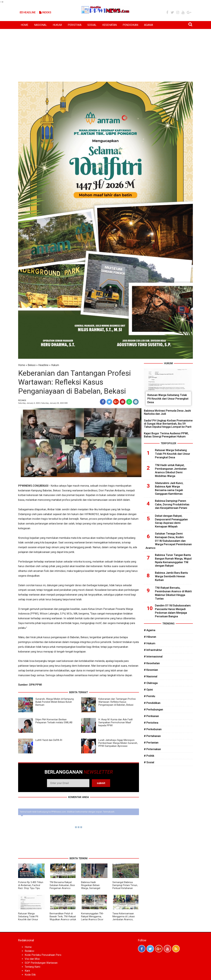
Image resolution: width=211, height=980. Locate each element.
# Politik (149, 756)
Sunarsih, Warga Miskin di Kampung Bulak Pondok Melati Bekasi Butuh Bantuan (55, 702)
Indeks (45, 12)
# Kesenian (151, 670)
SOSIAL (92, 25)
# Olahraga (151, 683)
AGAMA (149, 25)
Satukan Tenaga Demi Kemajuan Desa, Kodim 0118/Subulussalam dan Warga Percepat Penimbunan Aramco (169, 541)
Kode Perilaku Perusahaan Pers (43, 955)
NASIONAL (40, 25)
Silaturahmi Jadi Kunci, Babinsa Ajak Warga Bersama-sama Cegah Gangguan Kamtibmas (169, 488)
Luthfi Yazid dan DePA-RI (49, 740)
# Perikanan (151, 716)
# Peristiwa (151, 723)
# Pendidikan (152, 703)
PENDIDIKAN (130, 25)
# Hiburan (150, 637)
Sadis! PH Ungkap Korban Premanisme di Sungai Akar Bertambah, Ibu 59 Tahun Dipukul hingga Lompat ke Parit (168, 424)
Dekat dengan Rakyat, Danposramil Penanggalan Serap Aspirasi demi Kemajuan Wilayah (171, 521)
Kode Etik (30, 975)
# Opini (148, 690)
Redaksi (29, 951)
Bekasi (32, 365)
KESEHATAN (110, 25)
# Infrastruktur (153, 650)
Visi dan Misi (32, 959)
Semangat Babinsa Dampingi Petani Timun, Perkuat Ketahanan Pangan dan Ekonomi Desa (125, 888)
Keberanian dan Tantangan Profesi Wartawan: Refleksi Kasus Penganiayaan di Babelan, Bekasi (117, 702)
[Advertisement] (105, 54)
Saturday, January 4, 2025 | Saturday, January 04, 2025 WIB (43, 403)
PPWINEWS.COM (28, 486)
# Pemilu (150, 696)
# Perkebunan (153, 729)
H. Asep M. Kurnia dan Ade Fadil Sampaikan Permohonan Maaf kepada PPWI (115, 722)
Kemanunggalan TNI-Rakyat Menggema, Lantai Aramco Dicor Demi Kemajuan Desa (93, 918)
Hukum (55, 365)
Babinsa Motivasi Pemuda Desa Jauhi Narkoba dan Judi (167, 412)
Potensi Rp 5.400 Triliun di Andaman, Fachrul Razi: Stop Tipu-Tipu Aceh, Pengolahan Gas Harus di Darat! (31, 888)
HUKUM (57, 25)
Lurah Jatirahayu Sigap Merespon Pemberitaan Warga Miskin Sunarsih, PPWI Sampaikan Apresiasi (118, 743)
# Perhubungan (153, 709)
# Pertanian (151, 743)
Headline (28, 12)
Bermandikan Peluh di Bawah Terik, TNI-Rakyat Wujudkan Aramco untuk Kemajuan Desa (63, 918)
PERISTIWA (75, 25)
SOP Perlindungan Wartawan (41, 963)
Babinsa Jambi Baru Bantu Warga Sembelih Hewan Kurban (171, 576)
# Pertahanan (152, 736)
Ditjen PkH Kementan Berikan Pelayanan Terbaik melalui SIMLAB (54, 721)
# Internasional (153, 656)
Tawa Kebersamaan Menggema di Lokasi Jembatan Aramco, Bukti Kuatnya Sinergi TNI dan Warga (124, 919)
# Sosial (149, 762)
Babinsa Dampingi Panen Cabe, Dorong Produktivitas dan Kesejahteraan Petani (172, 504)
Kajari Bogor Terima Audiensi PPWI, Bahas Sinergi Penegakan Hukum (166, 435)
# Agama (150, 630)
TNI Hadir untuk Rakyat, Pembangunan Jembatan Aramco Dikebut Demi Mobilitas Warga (171, 470)
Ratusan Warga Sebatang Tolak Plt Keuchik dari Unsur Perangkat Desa (28, 918)
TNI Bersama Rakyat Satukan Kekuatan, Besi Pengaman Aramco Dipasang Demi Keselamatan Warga (62, 888)
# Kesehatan (152, 663)
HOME (24, 25)
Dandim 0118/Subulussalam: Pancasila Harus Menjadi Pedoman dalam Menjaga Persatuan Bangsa (173, 611)
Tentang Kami (32, 967)
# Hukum (150, 643)
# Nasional (151, 676)
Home (22, 365)
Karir (27, 971)
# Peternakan (152, 749)
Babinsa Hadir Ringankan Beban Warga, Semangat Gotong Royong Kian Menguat (92, 888)
